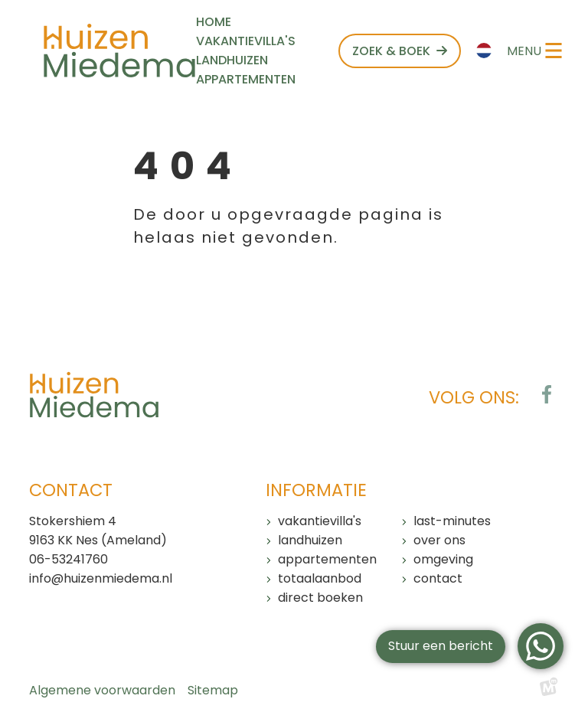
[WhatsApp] (541, 646)
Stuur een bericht (441, 646)
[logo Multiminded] (549, 691)
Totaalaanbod (320, 578)
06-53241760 (69, 559)
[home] (119, 51)
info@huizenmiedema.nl (101, 578)
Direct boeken (320, 598)
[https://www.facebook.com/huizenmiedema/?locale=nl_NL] (547, 394)
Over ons (439, 540)
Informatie (316, 490)
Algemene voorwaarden (102, 690)
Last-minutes (452, 521)
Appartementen (327, 559)
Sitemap (213, 690)
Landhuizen (310, 540)
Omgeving (443, 559)
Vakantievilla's (320, 521)
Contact (438, 578)
